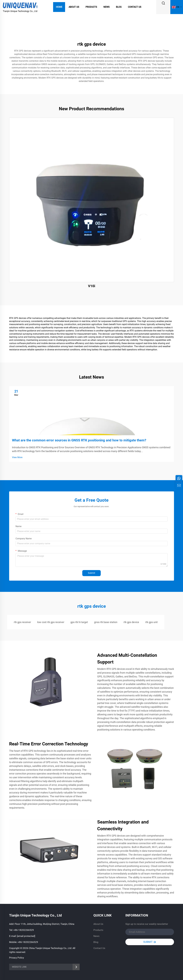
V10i (92, 286)
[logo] (20, 5)
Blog (119, 7)
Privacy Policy (17, 958)
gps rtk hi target (79, 622)
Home (59, 7)
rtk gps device (131, 622)
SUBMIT (150, 942)
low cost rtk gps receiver (51, 622)
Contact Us (135, 7)
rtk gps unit (151, 622)
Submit (92, 573)
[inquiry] (179, 485)
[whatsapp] (179, 478)
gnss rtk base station (106, 622)
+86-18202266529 (24, 930)
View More (17, 457)
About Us (74, 7)
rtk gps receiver (22, 622)
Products (91, 7)
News (107, 7)
